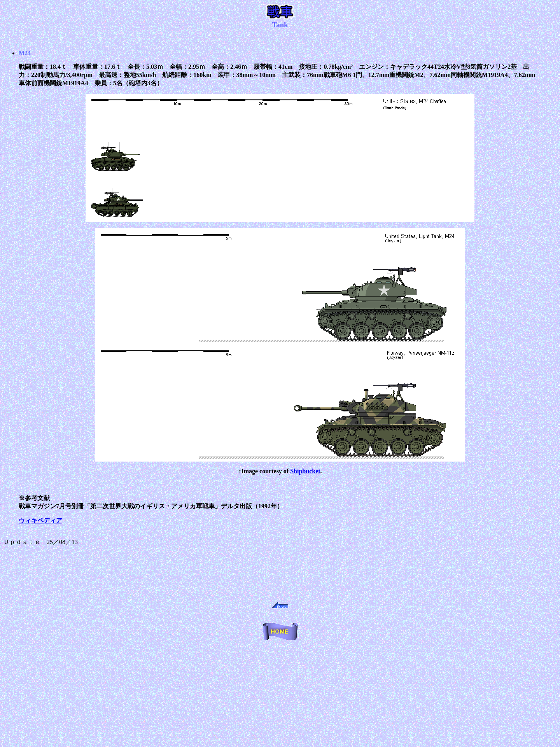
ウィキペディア (40, 520)
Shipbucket (305, 471)
